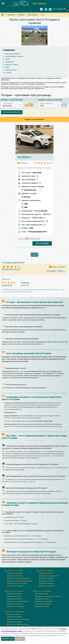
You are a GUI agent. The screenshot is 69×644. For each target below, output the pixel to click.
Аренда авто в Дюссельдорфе (17, 583)
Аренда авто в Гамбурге (15, 586)
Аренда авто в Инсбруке (43, 604)
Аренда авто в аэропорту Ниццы (18, 601)
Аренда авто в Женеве (14, 617)
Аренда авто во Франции (14, 591)
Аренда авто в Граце (42, 606)
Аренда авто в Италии (45, 571)
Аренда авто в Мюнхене (15, 576)
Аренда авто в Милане (46, 578)
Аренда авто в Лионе (14, 596)
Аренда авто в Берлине (15, 573)
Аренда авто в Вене (42, 594)
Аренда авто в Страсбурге (16, 606)
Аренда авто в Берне (14, 614)
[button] (12, 105)
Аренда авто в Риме (45, 573)
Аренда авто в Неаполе (47, 586)
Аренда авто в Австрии (41, 591)
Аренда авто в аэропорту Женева (18, 619)
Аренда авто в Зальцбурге (44, 601)
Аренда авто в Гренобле (15, 604)
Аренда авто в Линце (42, 599)
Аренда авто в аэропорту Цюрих (18, 624)
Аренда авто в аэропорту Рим (49, 576)
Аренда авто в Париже (14, 594)
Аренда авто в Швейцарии (14, 612)
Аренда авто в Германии (14, 571)
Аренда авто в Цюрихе (14, 622)
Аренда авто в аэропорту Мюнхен (18, 578)
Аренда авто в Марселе (15, 599)
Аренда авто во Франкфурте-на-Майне (20, 581)
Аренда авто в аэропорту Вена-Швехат (48, 596)
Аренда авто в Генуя (46, 581)
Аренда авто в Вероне (46, 583)
